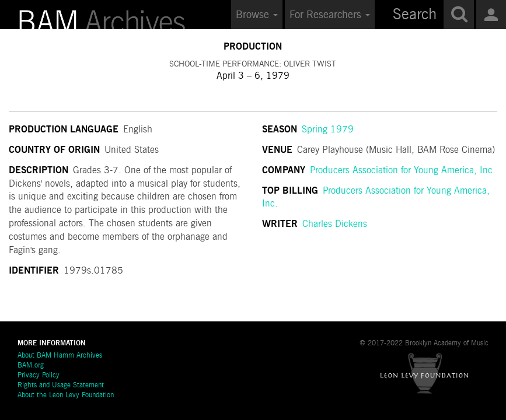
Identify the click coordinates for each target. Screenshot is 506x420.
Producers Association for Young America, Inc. (403, 171)
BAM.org (31, 366)
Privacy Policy (39, 376)
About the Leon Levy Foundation (66, 395)
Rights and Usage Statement (61, 386)
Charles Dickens (335, 225)
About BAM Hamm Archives (60, 356)
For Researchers (330, 15)
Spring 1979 (328, 130)
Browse (257, 15)
